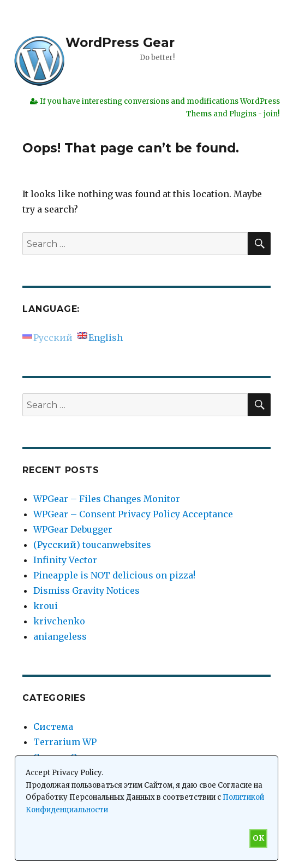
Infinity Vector (65, 560)
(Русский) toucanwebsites (92, 545)
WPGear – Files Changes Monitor (107, 499)
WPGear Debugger (73, 529)
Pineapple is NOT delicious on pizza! (114, 575)
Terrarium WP (65, 742)
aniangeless (60, 636)
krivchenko (59, 621)
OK (258, 838)
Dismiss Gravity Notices (86, 591)
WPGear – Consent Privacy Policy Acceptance (133, 514)
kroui (46, 606)
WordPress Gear (120, 43)
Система (53, 727)
